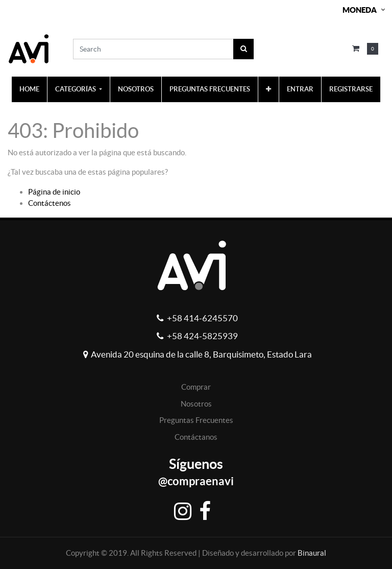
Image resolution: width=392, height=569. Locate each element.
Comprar (196, 387)
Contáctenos (50, 203)
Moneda (360, 10)
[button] (268, 89)
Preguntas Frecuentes (196, 420)
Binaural (312, 553)
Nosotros (196, 404)
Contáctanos (196, 437)
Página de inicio (54, 192)
